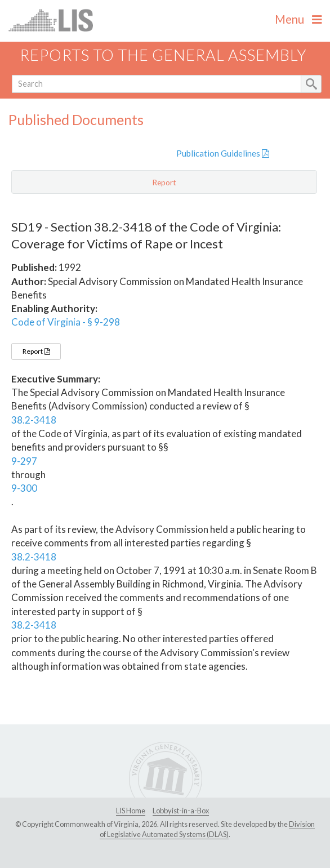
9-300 (24, 488)
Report (36, 351)
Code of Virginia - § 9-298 (66, 322)
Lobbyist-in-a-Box (181, 811)
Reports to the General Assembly (163, 55)
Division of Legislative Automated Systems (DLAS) (207, 829)
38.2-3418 (34, 420)
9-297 (24, 461)
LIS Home (131, 811)
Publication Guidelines (223, 153)
